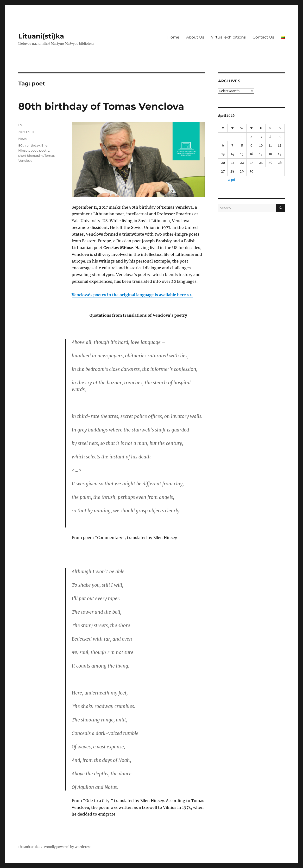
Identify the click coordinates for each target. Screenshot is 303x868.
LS (20, 125)
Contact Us (263, 37)
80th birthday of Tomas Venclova (101, 106)
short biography (31, 155)
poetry (44, 150)
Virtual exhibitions (228, 37)
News (23, 139)
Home (173, 37)
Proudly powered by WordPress (68, 847)
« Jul (231, 180)
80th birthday (29, 145)
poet (34, 150)
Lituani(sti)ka (41, 36)
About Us (195, 37)
